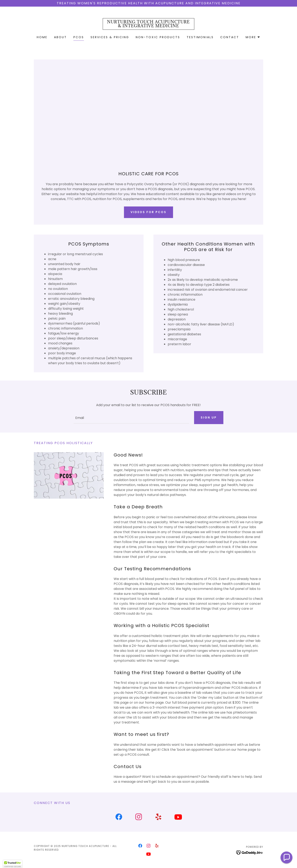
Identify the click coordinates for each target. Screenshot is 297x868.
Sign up (209, 417)
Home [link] (42, 37)
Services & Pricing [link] (110, 37)
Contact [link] (230, 37)
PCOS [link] (79, 37)
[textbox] (131, 418)
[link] (149, 26)
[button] (253, 37)
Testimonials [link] (200, 37)
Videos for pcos (148, 212)
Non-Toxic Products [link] (158, 37)
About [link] (60, 37)
